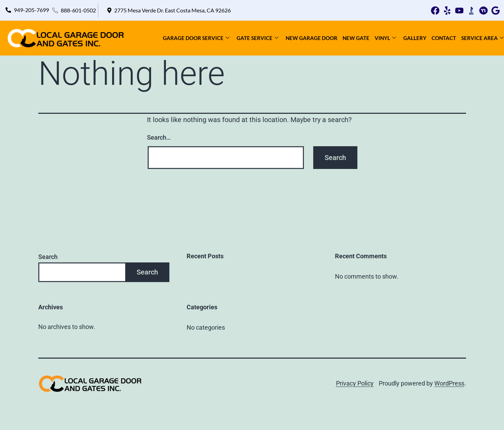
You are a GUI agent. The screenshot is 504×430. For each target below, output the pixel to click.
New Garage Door (312, 38)
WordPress (449, 383)
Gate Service (258, 38)
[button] (169, 10)
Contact (444, 38)
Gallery (415, 38)
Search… (159, 137)
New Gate (356, 38)
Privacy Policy (355, 383)
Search (48, 257)
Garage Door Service (196, 38)
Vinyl (385, 38)
